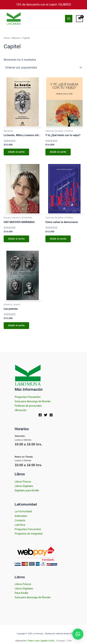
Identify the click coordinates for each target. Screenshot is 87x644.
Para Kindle (21, 593)
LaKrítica (20, 525)
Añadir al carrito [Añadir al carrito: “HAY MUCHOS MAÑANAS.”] (16, 239)
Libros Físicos (23, 482)
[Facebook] (40, 415)
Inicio (7, 38)
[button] (78, 634)
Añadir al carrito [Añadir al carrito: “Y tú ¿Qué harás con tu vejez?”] (58, 152)
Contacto (20, 520)
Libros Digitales (24, 486)
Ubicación (21, 410)
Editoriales (21, 516)
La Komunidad (23, 511)
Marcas (16, 38)
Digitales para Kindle (27, 490)
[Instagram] (51, 415)
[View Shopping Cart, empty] (80, 19)
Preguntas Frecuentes (28, 397)
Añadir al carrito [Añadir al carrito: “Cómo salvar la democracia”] (58, 239)
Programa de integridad (29, 534)
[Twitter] (46, 415)
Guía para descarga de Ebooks (33, 401)
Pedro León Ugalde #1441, (41, 641)
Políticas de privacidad (28, 406)
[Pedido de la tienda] (43, 68)
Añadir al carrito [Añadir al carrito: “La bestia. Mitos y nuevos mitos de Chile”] (16, 152)
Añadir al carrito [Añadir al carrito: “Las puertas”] (16, 325)
